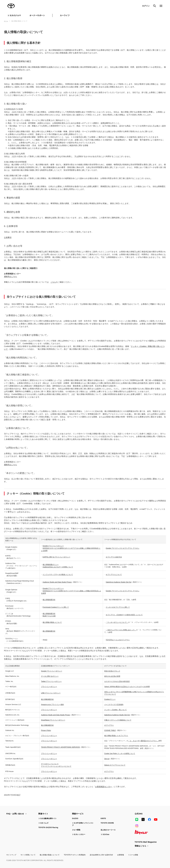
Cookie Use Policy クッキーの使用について (120, 754)
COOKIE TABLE (110, 730)
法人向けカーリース (108, 830)
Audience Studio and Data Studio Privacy (57, 582)
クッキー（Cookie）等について (115, 710)
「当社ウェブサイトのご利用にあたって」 (121, 630)
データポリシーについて (50, 764)
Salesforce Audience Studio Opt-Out (119, 582)
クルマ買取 (76, 830)
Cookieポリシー (110, 699)
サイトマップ (11, 855)
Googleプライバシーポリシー (53, 546)
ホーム (6, 21)
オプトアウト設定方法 (114, 557)
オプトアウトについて (114, 575)
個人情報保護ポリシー (51, 565)
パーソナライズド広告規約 (114, 705)
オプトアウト (109, 725)
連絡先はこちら (10, 276)
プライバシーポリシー (49, 687)
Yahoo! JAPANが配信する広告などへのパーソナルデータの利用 (127, 687)
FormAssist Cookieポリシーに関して (56, 607)
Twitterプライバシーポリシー (51, 681)
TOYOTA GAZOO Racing (48, 828)
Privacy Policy (46, 730)
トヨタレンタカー (79, 834)
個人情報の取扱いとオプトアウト (116, 736)
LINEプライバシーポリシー (51, 693)
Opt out (107, 759)
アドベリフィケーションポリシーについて (56, 766)
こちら (53, 282)
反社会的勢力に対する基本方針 (101, 855)
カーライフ (65, 15)
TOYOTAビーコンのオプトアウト (118, 640)
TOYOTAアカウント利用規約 (75, 855)
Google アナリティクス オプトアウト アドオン (123, 548)
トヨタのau (105, 834)
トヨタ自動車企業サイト (47, 818)
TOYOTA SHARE (107, 823)
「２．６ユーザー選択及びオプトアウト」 (143, 741)
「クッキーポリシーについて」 (117, 622)
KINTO (103, 818)
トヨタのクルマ (14, 15)
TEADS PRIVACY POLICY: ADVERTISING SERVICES (60, 747)
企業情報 (121, 855)
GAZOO (75, 818)
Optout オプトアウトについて (115, 765)
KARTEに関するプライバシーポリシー (56, 557)
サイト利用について (28, 855)
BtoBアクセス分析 (49, 616)
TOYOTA (11, 6)
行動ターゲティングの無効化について (118, 720)
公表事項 (8, 237)
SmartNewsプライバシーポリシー (53, 720)
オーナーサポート (37, 15)
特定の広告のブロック (112, 671)
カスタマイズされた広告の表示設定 (117, 681)
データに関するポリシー (50, 676)
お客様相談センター (103, 787)
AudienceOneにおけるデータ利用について (58, 567)
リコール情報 (133, 855)
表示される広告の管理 (112, 676)
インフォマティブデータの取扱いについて (58, 575)
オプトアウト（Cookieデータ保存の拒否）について (124, 615)
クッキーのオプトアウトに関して (118, 607)
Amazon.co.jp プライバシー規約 (52, 705)
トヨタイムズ (43, 823)
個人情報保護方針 (49, 600)
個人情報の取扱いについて (52, 622)
